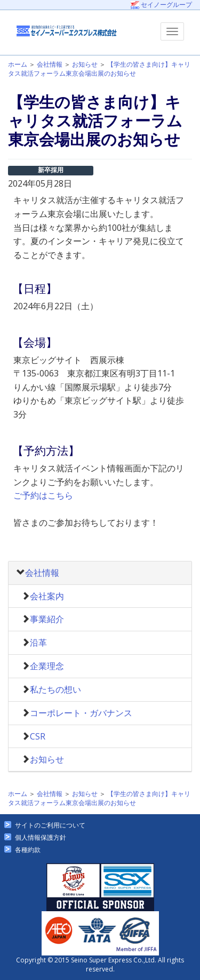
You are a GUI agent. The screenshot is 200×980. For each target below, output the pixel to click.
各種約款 (28, 850)
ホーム (18, 64)
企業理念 (47, 666)
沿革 (38, 642)
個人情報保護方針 (41, 837)
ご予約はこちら (43, 495)
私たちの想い (55, 689)
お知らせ (85, 64)
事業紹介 (47, 619)
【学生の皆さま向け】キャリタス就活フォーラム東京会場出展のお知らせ (99, 69)
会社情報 (50, 64)
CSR (38, 736)
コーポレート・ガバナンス (81, 713)
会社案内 (47, 596)
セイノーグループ (161, 5)
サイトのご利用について (50, 825)
